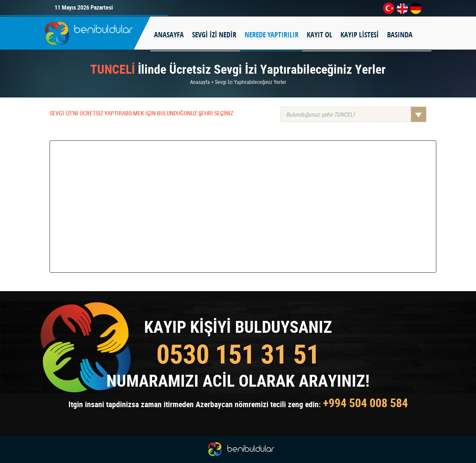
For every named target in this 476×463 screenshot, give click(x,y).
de (416, 8)
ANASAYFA (169, 35)
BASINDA (400, 35)
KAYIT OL (319, 35)
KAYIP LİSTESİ (360, 35)
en (402, 8)
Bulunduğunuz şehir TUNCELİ (356, 114)
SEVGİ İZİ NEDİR (214, 35)
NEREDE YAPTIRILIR (272, 35)
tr (389, 8)
